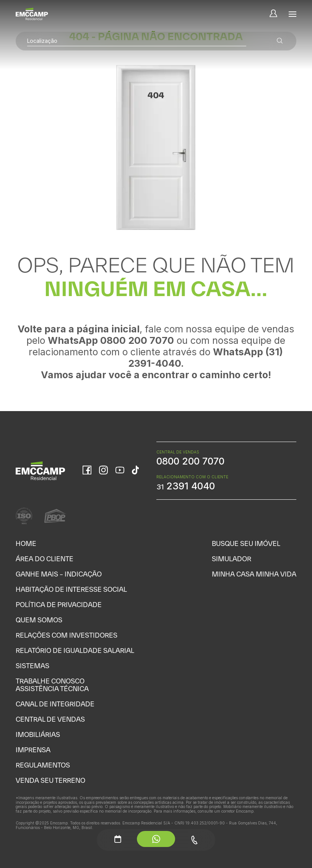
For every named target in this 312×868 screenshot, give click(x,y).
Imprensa (33, 750)
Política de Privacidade (59, 605)
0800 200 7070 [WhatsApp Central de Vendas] (190, 461)
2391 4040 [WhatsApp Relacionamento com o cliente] (186, 486)
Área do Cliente (45, 559)
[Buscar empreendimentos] (280, 41)
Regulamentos (43, 765)
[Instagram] (103, 471)
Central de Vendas (50, 719)
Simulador (232, 559)
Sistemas (32, 666)
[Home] (32, 14)
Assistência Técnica (52, 689)
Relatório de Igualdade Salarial (75, 650)
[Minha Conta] (273, 14)
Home (26, 543)
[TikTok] (135, 471)
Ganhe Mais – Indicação (59, 574)
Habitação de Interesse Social (71, 589)
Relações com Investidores (67, 635)
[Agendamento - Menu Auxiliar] (118, 839)
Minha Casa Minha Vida (254, 574)
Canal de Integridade (55, 704)
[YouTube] (120, 471)
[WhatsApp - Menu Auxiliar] (156, 839)
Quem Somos (39, 620)
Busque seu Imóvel (246, 543)
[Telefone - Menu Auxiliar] (194, 840)
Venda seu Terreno (50, 780)
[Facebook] (87, 471)
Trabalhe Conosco (50, 681)
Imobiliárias (38, 734)
